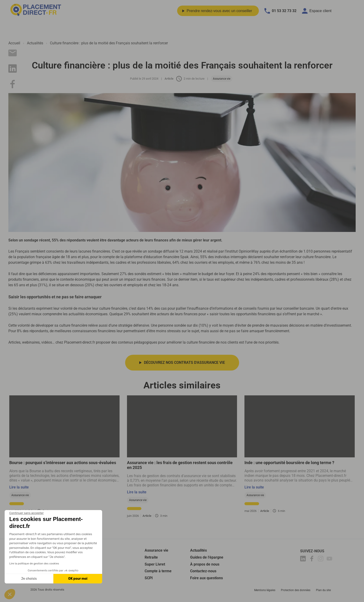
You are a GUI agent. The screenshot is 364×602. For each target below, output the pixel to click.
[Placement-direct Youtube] (330, 559)
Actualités (35, 43)
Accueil (14, 43)
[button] (10, 594)
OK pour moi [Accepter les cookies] (78, 579)
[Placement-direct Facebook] (312, 559)
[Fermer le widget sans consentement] (26, 513)
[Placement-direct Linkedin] (304, 559)
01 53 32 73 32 (280, 11)
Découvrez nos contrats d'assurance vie (184, 363)
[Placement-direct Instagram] (321, 559)
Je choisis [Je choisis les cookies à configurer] (29, 579)
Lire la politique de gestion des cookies (34, 563)
